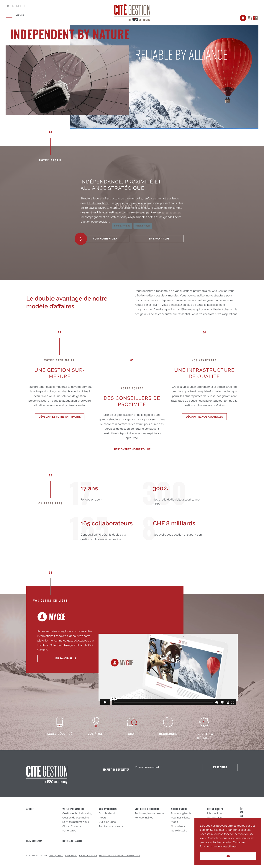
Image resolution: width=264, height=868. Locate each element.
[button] (239, 847)
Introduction (214, 813)
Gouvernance (215, 818)
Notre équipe (215, 809)
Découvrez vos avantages (204, 417)
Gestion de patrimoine (76, 818)
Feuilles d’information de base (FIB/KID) (119, 856)
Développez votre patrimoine (60, 417)
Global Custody (72, 826)
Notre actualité (72, 841)
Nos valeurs (178, 826)
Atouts (102, 818)
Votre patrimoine (73, 809)
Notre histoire (179, 831)
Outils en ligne (107, 822)
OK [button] (228, 856)
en (13, 6)
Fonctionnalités (144, 818)
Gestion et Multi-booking (77, 813)
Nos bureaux (34, 841)
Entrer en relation (88, 856)
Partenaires (69, 831)
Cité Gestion (132, 12)
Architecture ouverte (111, 826)
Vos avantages (108, 809)
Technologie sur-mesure (149, 813)
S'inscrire (220, 767)
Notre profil (179, 809)
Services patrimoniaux (76, 822)
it (23, 6)
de (18, 6)
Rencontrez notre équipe (132, 449)
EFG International (98, 203)
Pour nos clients (180, 818)
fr (7, 6)
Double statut (107, 813)
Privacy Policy (56, 856)
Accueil (31, 809)
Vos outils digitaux (147, 809)
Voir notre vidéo (105, 239)
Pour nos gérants (181, 813)
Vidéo (174, 822)
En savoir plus (159, 239)
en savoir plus (66, 659)
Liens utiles (71, 856)
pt (27, 6)
